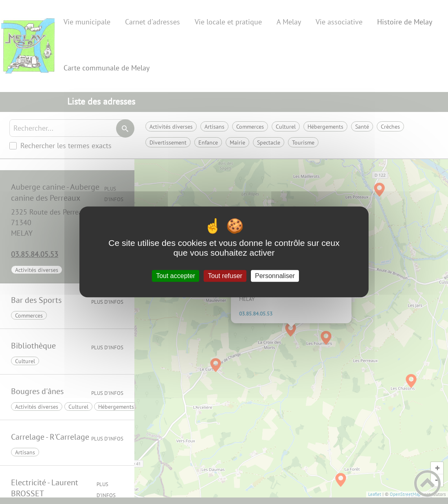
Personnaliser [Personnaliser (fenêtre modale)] (275, 276)
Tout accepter (176, 276)
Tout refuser (225, 276)
